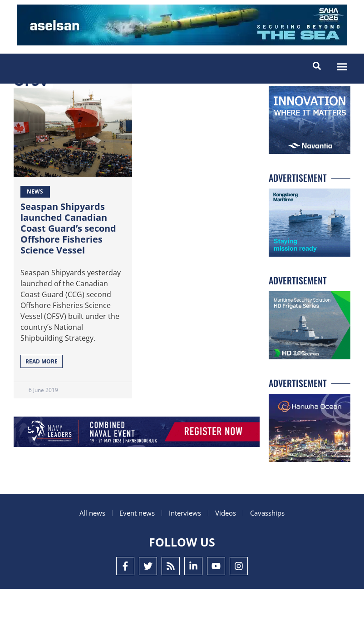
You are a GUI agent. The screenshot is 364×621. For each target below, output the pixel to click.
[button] (342, 67)
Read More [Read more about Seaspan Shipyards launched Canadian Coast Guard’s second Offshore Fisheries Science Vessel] (42, 394)
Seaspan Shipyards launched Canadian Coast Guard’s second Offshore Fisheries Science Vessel (68, 261)
